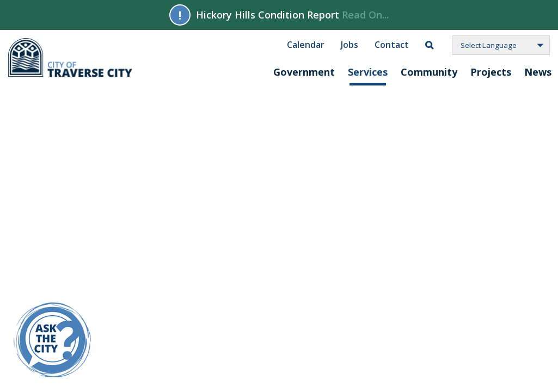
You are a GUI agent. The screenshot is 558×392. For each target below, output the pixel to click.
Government (304, 72)
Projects (491, 72)
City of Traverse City (71, 58)
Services (368, 72)
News (538, 72)
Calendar (306, 44)
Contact (392, 44)
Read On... (365, 15)
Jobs (349, 44)
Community (429, 72)
